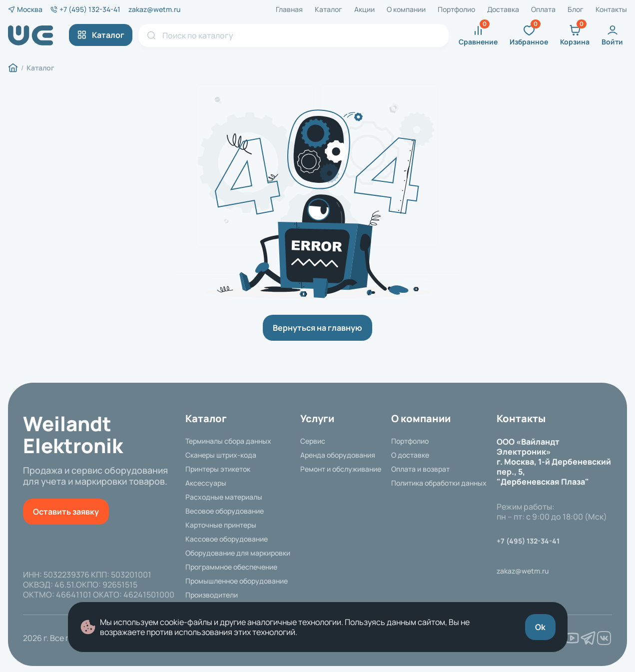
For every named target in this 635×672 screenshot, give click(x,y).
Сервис (313, 441)
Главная (289, 9)
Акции (364, 9)
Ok (540, 627)
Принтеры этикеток (218, 469)
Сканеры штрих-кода (221, 455)
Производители (212, 595)
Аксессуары (206, 483)
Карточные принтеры (221, 525)
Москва (30, 9)
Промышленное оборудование (237, 581)
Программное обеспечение (231, 567)
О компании (406, 9)
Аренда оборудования (338, 455)
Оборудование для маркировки (238, 553)
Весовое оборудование (225, 511)
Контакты (611, 9)
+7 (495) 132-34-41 (90, 9)
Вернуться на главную (317, 328)
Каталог (328, 9)
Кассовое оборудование (227, 539)
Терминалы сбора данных (228, 441)
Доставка (503, 9)
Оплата (543, 9)
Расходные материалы (224, 497)
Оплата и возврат (420, 469)
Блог (576, 9)
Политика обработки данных (439, 483)
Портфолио (456, 9)
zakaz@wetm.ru (154, 9)
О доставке (410, 455)
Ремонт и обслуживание (341, 469)
